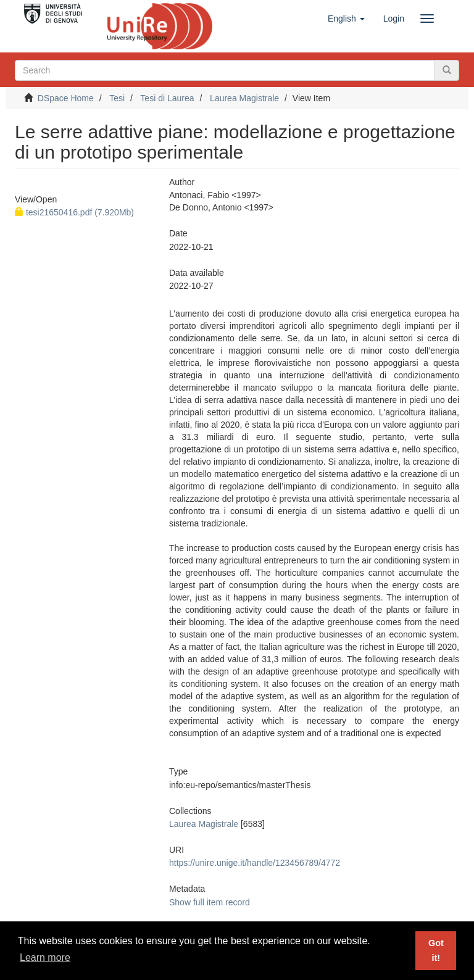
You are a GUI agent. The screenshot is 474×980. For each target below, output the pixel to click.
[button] (346, 19)
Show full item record (210, 902)
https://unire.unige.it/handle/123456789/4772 (255, 863)
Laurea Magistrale (244, 98)
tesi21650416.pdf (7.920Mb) (74, 212)
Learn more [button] (45, 957)
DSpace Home (66, 98)
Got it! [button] (436, 950)
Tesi (117, 98)
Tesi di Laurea (167, 98)
